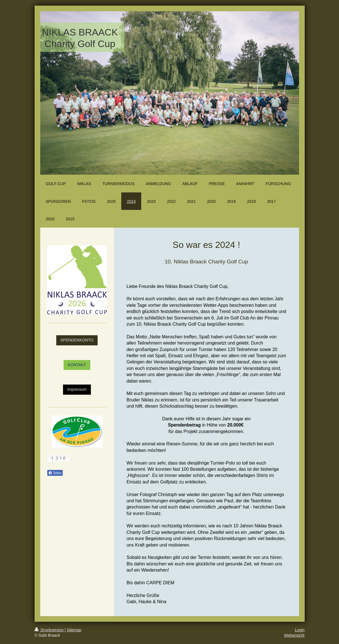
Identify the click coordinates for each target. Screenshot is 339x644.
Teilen (55, 473)
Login (300, 630)
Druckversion (50, 630)
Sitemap (74, 630)
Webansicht (294, 635)
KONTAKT (77, 365)
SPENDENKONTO (77, 340)
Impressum (77, 389)
